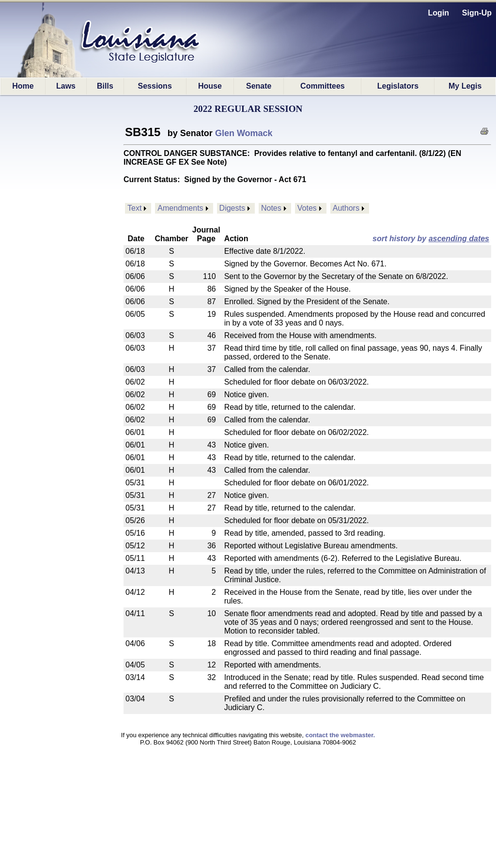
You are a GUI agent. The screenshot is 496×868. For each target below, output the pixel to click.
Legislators (398, 86)
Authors (346, 208)
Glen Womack (244, 133)
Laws (66, 86)
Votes (307, 208)
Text (134, 208)
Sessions (155, 86)
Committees (323, 86)
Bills (105, 86)
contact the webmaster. (340, 735)
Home (23, 86)
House (210, 86)
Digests (232, 208)
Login (439, 13)
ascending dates (459, 239)
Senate (259, 86)
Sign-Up (477, 13)
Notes (271, 208)
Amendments (180, 208)
